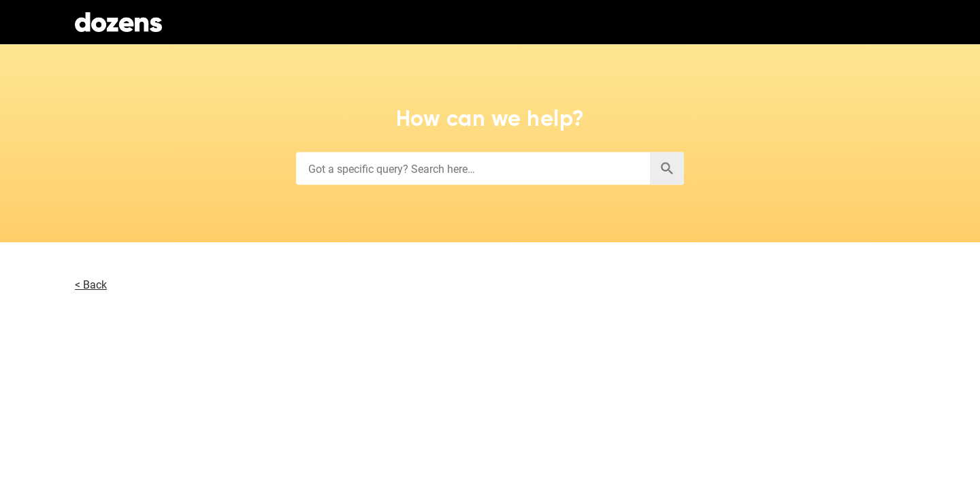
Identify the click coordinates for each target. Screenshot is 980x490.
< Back (91, 285)
